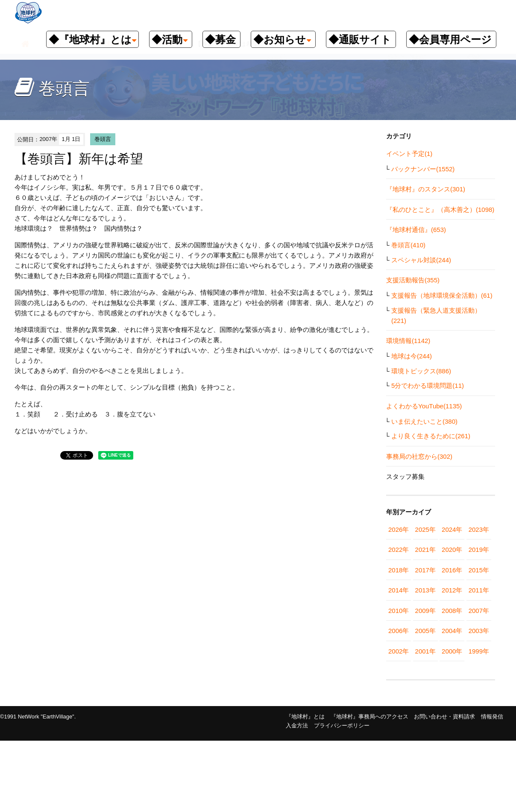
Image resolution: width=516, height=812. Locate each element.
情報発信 (492, 717)
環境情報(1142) (408, 341)
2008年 (452, 611)
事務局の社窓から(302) (419, 456)
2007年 (479, 611)
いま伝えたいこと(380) (424, 421)
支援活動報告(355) (413, 280)
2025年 (425, 529)
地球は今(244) (412, 356)
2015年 (479, 570)
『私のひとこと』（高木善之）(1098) (440, 210)
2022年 (399, 550)
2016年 (452, 570)
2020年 (452, 550)
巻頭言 (103, 139)
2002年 (399, 651)
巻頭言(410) (408, 245)
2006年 (399, 631)
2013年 (425, 590)
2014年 (399, 590)
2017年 (425, 570)
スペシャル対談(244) (421, 260)
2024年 (452, 529)
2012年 (452, 590)
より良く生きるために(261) (431, 436)
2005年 (425, 631)
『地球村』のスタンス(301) (426, 189)
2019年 (479, 550)
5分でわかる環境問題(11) (428, 385)
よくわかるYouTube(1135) (424, 406)
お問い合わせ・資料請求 (444, 717)
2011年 (479, 590)
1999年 (479, 651)
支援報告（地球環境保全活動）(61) (442, 295)
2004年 (452, 631)
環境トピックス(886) (421, 371)
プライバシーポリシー (342, 726)
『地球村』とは (305, 717)
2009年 (425, 611)
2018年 (399, 570)
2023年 (479, 529)
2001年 (425, 651)
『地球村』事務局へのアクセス (369, 717)
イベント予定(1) (409, 154)
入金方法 (297, 726)
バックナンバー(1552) (423, 169)
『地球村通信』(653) (416, 230)
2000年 (452, 651)
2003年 (479, 631)
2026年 (399, 529)
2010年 (399, 611)
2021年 (425, 550)
